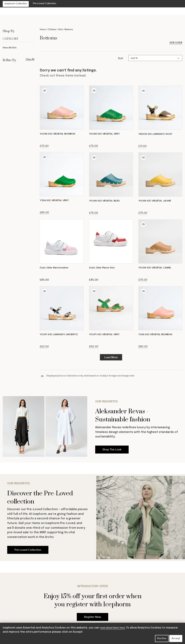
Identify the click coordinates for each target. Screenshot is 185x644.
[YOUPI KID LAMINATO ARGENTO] (62, 317)
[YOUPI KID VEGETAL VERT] (111, 317)
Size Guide (176, 43)
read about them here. (113, 628)
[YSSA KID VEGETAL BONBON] (160, 317)
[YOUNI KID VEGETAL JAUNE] (160, 184)
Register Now (92, 617)
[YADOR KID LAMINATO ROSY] (160, 117)
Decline (162, 638)
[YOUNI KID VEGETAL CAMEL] (160, 250)
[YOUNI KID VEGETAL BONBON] (62, 117)
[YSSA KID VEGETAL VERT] (62, 183)
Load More (111, 357)
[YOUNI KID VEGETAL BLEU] (111, 184)
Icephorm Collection (16, 4)
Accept (176, 638)
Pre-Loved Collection (45, 3)
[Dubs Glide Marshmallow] (62, 250)
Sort (121, 58)
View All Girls (10, 48)
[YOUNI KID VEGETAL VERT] (111, 117)
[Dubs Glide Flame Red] (111, 250)
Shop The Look (112, 450)
